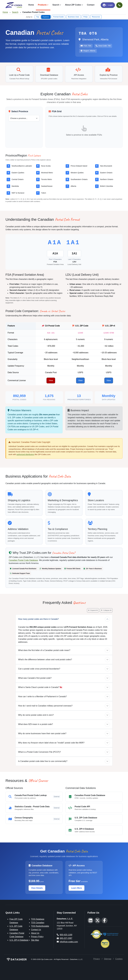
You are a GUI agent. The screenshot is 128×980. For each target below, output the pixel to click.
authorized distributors (25, 454)
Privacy (97, 959)
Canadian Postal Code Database (23, 560)
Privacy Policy (37, 937)
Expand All (93, 610)
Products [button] (42, 5)
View (51, 380)
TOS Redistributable (40, 926)
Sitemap (108, 959)
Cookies (119, 959)
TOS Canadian (38, 923)
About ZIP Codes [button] (73, 5)
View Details (37, 888)
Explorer (46, 17)
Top (38, 17)
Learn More (76, 888)
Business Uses (73, 17)
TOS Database (38, 919)
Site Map (35, 940)
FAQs (85, 17)
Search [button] (56, 5)
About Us (35, 933)
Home (31, 5)
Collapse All (106, 610)
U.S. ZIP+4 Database (19, 940)
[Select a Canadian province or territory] (24, 118)
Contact (91, 5)
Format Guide (58, 17)
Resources (96, 17)
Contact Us (36, 930)
